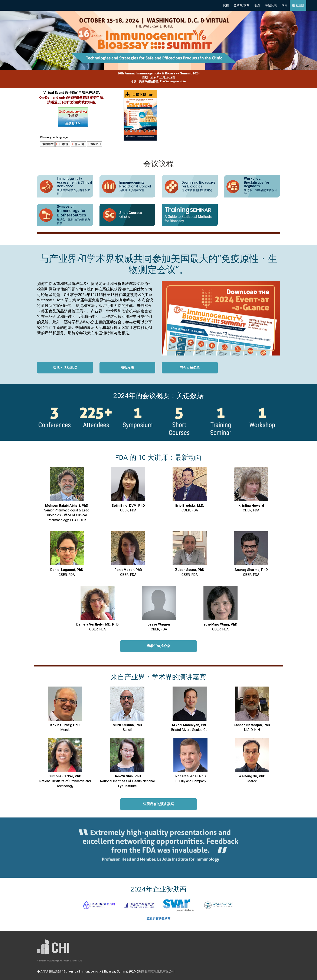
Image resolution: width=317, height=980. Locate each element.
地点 (257, 5)
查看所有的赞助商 (158, 918)
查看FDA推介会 (159, 646)
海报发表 (271, 5)
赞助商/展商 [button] (241, 5)
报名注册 (298, 5)
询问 (284, 5)
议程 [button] (226, 5)
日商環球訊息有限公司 (160, 971)
